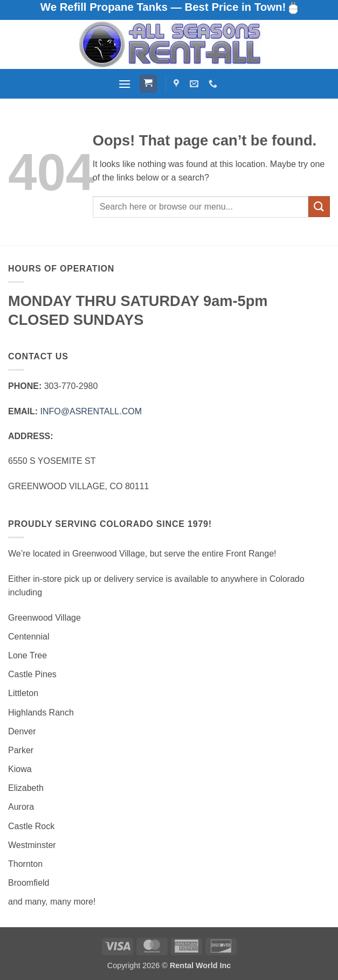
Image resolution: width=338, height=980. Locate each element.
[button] (125, 84)
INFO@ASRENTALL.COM (91, 411)
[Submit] (319, 207)
